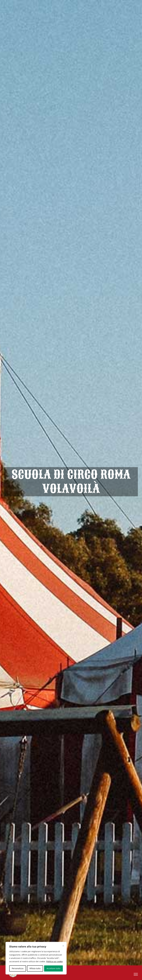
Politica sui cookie (54, 961)
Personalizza (18, 968)
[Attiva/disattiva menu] (136, 974)
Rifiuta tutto (35, 968)
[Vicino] (63, 946)
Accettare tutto (53, 968)
